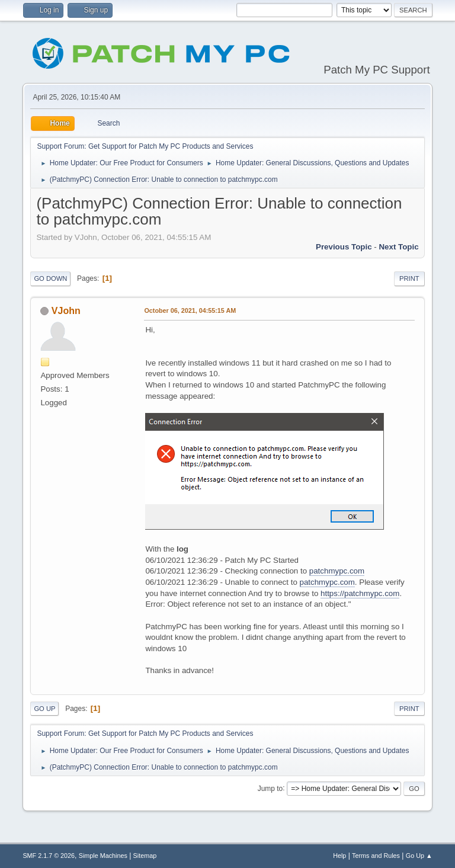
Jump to (270, 788)
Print (409, 278)
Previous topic (344, 247)
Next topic (398, 247)
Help (339, 856)
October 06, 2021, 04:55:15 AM (190, 310)
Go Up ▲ (419, 856)
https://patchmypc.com (360, 593)
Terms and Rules (376, 856)
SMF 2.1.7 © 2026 (49, 856)
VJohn (66, 311)
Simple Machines (103, 856)
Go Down (50, 278)
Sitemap (145, 856)
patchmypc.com (337, 571)
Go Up (44, 709)
